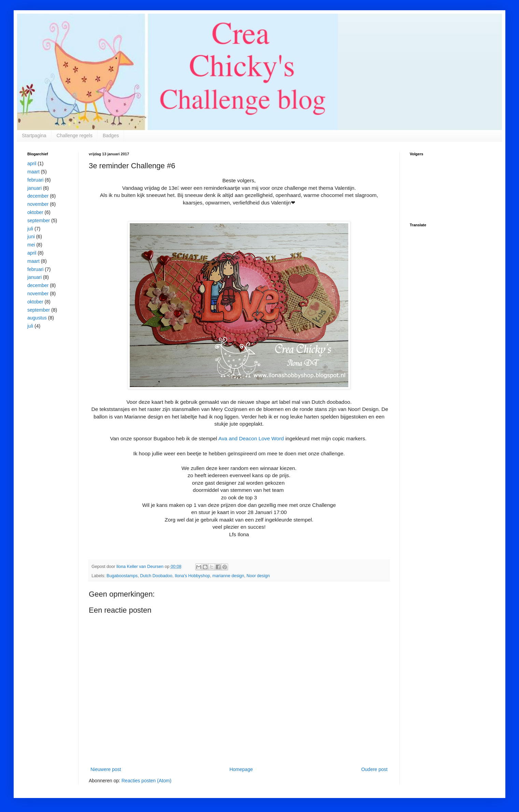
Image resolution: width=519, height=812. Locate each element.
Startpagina (34, 136)
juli (30, 229)
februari (35, 180)
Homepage (241, 769)
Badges (111, 136)
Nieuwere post (106, 769)
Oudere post (374, 769)
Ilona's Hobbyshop (192, 576)
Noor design (258, 576)
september (39, 220)
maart (33, 172)
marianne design (228, 576)
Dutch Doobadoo (156, 576)
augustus (37, 318)
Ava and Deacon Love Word (251, 438)
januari (34, 188)
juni (31, 237)
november (38, 204)
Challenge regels (75, 136)
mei (31, 245)
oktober (35, 212)
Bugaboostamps (122, 576)
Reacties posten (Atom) (146, 781)
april (32, 163)
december (38, 196)
